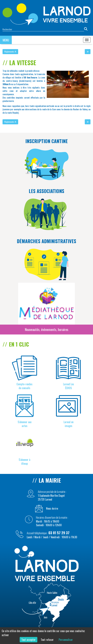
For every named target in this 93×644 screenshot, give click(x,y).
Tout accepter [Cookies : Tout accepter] (29, 640)
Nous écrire (52, 509)
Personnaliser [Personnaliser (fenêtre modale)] (66, 640)
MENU (6, 40)
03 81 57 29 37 (59, 533)
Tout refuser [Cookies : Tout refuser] (47, 640)
